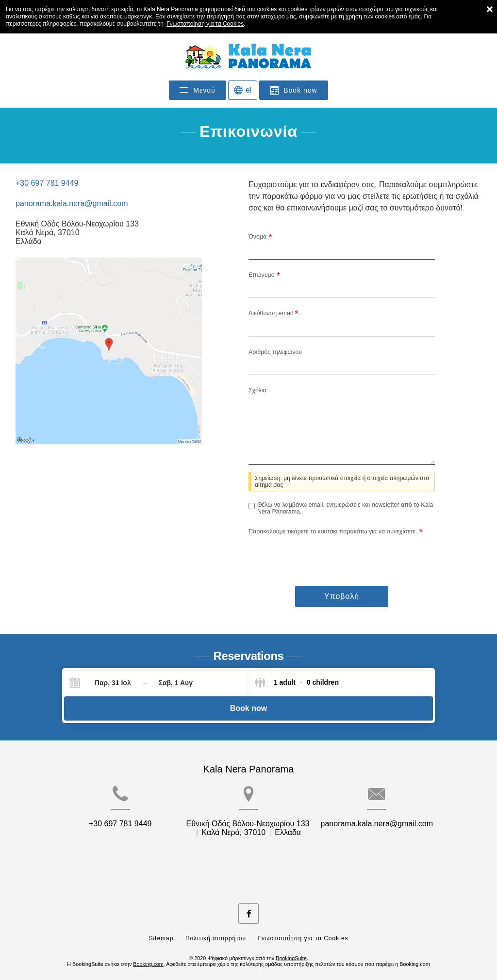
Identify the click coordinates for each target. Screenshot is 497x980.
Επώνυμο (264, 275)
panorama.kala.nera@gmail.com (72, 203)
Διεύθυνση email (273, 313)
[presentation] (322, 555)
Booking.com (148, 956)
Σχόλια (257, 390)
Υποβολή (342, 596)
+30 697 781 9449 (47, 183)
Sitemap (161, 931)
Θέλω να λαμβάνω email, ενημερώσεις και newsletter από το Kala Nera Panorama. (345, 508)
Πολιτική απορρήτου (216, 931)
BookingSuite (291, 950)
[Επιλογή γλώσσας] (243, 90)
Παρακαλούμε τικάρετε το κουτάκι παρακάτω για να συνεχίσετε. (336, 531)
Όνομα (260, 237)
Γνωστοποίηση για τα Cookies (205, 24)
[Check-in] (105, 683)
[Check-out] (175, 683)
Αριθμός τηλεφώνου (275, 352)
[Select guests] (297, 683)
